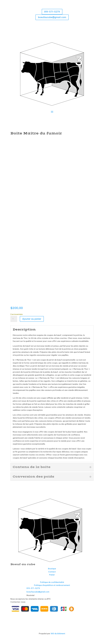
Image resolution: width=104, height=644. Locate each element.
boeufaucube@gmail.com (52, 17)
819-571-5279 (52, 12)
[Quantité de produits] (14, 319)
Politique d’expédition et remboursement (52, 585)
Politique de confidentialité (52, 582)
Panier (52, 575)
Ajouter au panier (32, 319)
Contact (52, 572)
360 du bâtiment (58, 634)
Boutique (52, 569)
